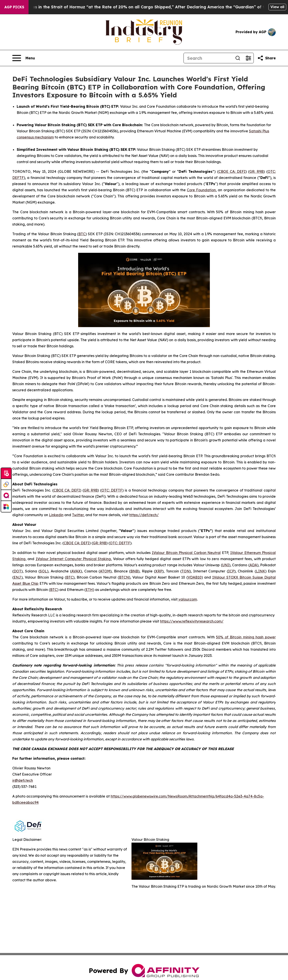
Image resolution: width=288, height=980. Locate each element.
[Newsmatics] (6, 506)
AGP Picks (14, 7)
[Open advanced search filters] (248, 58)
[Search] (208, 58)
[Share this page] (266, 58)
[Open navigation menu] (24, 58)
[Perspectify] (6, 485)
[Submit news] (6, 474)
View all (277, 7)
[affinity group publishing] (6, 495)
